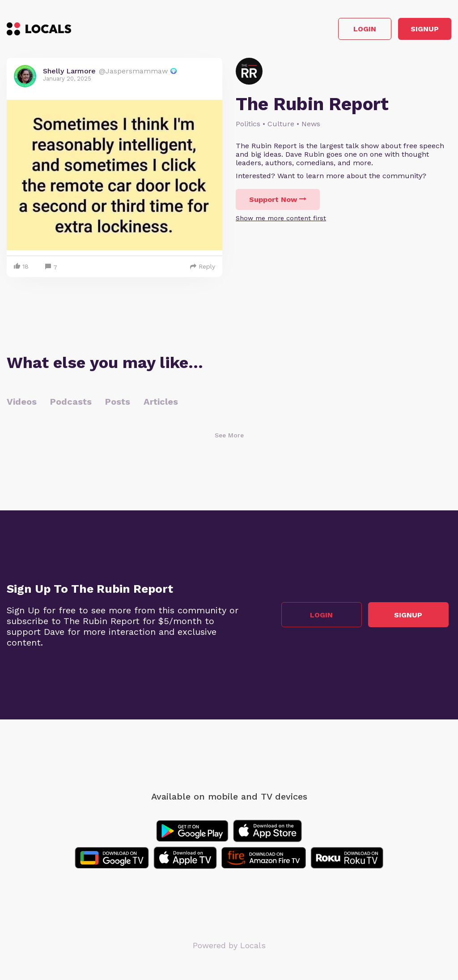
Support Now (278, 203)
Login (324, 31)
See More (229, 438)
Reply (203, 270)
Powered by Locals (229, 948)
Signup (411, 31)
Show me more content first (281, 221)
